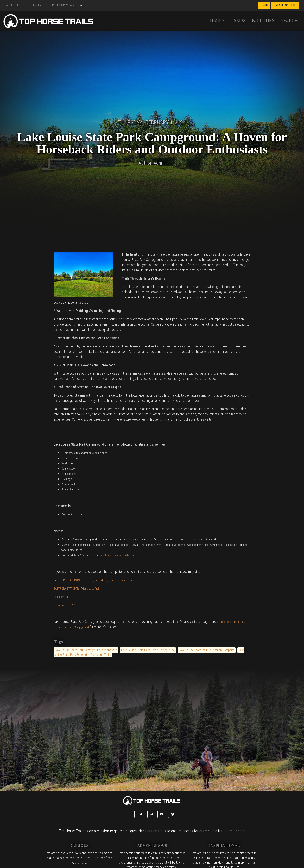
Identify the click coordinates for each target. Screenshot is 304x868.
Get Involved (35, 5)
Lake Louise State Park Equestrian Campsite (207, 650)
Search (289, 21)
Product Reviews (62, 5)
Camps (238, 21)
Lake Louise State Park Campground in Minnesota (86, 650)
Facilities (263, 21)
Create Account (285, 5)
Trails (217, 21)
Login (264, 5)
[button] (131, 814)
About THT (13, 5)
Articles (86, 5)
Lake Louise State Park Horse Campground (148, 650)
